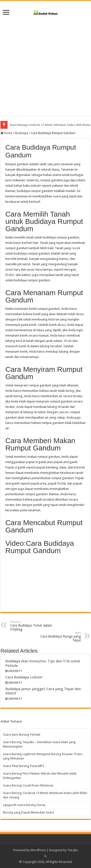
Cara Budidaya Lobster (24, 677)
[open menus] (6, 13)
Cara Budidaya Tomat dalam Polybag (35, 626)
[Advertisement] (45, 70)
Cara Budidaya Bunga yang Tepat (56, 637)
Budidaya (22, 133)
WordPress (38, 850)
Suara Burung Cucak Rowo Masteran (28, 785)
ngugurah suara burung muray (24, 805)
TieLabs (73, 850)
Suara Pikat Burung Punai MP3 (24, 766)
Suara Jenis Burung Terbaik (22, 735)
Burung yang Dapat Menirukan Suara (28, 812)
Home (6, 133)
